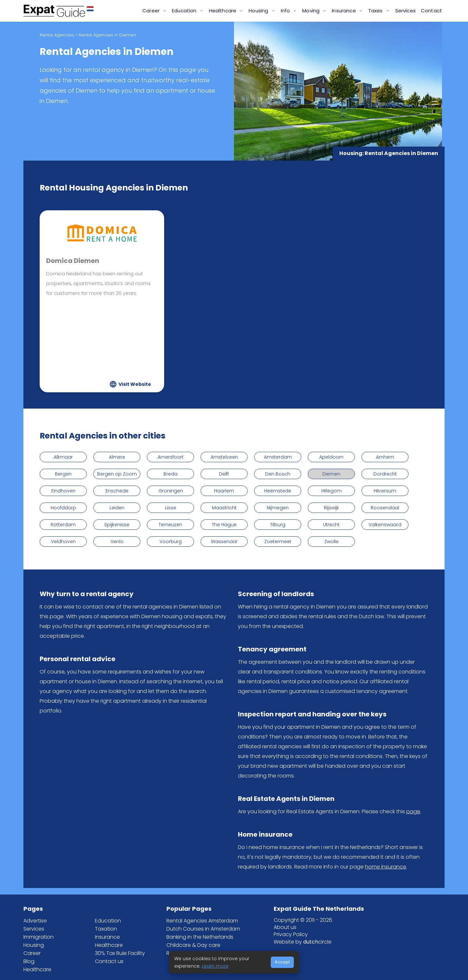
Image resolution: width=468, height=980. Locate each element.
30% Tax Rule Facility (120, 953)
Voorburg (171, 542)
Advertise (35, 921)
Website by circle (303, 942)
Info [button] (286, 11)
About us (285, 927)
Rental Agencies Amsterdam (202, 921)
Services (405, 11)
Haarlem (224, 491)
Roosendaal (385, 508)
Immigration (39, 937)
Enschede (117, 491)
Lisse (171, 508)
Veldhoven (63, 542)
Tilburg (278, 525)
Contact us (109, 961)
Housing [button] (259, 11)
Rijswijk (331, 508)
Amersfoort (171, 457)
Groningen (171, 491)
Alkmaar (63, 457)
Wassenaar (224, 542)
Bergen (63, 474)
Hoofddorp (63, 508)
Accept (282, 962)
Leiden (117, 508)
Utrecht (331, 525)
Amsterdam (278, 457)
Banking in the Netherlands (200, 937)
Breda (170, 474)
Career (32, 953)
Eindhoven (63, 491)
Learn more (215, 966)
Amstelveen (224, 457)
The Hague (224, 525)
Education (108, 921)
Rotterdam (63, 525)
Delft (224, 474)
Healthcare (37, 969)
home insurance (386, 867)
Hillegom (331, 491)
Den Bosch (278, 474)
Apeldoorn (331, 457)
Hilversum (385, 491)
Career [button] (152, 11)
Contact (431, 11)
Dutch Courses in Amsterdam (203, 929)
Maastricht (224, 508)
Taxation (106, 929)
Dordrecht (385, 474)
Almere (117, 457)
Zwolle (331, 542)
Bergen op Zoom (117, 474)
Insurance (107, 937)
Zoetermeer (278, 542)
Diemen (331, 474)
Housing (34, 945)
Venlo (117, 542)
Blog (29, 961)
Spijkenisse (117, 525)
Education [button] (185, 11)
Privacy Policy (291, 934)
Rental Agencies (57, 35)
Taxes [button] (376, 11)
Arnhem (385, 457)
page (413, 811)
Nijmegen (278, 508)
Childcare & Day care (193, 945)
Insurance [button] (344, 11)
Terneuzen (170, 525)
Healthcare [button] (223, 11)
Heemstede (278, 491)
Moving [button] (312, 11)
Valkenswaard (385, 525)
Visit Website (135, 384)
